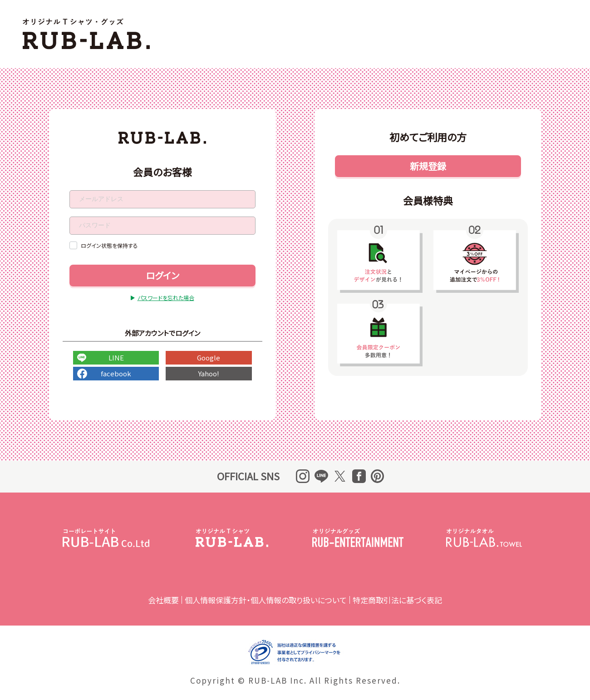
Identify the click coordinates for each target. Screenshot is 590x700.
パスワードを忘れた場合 (166, 298)
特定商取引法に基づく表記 (397, 600)
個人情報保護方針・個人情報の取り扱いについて (266, 600)
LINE (116, 357)
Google (209, 357)
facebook (116, 373)
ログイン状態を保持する (109, 245)
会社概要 (163, 600)
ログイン (162, 275)
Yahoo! (209, 373)
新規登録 (428, 166)
